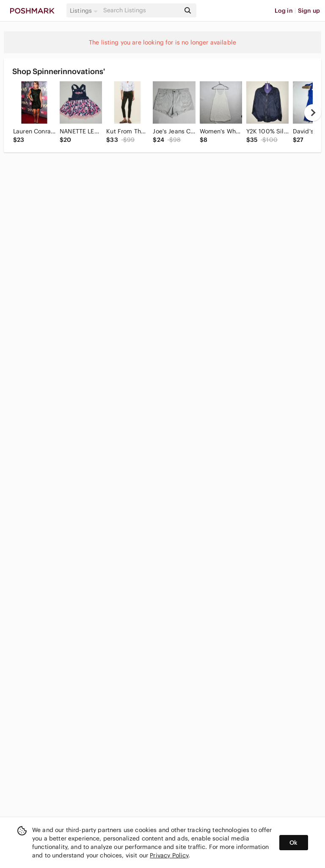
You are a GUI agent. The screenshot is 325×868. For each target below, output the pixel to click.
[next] (313, 113)
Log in (284, 11)
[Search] (141, 10)
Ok (293, 843)
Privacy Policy (169, 855)
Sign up (309, 11)
